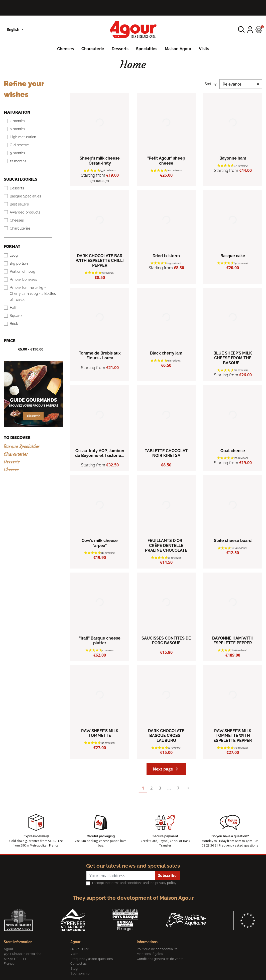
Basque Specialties (25, 196)
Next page (166, 769)
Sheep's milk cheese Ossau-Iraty (100, 161)
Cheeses (17, 220)
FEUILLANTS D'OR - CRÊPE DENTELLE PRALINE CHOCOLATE (166, 545)
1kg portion (19, 263)
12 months (18, 161)
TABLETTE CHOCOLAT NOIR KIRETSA (166, 453)
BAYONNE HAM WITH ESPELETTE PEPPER (233, 641)
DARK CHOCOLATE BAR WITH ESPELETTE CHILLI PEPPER (100, 261)
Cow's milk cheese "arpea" (100, 543)
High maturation (23, 137)
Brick (14, 324)
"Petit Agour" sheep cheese (166, 161)
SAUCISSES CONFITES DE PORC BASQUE (166, 641)
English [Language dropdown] (14, 29)
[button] (241, 29)
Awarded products (25, 212)
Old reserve (19, 145)
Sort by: (211, 84)
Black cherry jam (166, 353)
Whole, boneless (23, 279)
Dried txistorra (166, 256)
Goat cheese (233, 451)
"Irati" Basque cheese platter (100, 641)
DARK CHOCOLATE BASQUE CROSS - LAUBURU (166, 736)
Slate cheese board (233, 541)
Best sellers (19, 204)
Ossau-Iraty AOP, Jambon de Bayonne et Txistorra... (100, 453)
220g (14, 255)
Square (16, 316)
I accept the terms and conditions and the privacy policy (134, 883)
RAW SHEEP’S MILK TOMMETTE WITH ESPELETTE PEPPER (233, 736)
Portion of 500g (23, 271)
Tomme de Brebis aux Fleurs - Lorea (100, 356)
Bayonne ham (233, 158)
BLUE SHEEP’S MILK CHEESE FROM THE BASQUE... (233, 358)
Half (13, 308)
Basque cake (233, 256)
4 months (17, 121)
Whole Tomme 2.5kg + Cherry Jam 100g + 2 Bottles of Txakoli (33, 294)
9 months (17, 153)
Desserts (17, 188)
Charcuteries (20, 228)
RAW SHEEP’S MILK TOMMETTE (100, 733)
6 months (17, 129)
